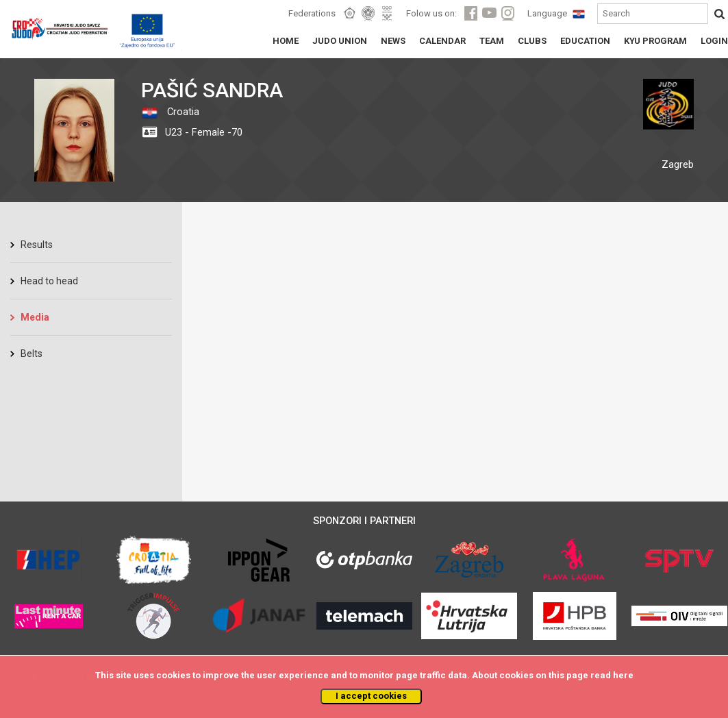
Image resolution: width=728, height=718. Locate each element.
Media (35, 317)
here (623, 675)
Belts (32, 354)
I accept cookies (371, 696)
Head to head (49, 281)
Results (37, 245)
